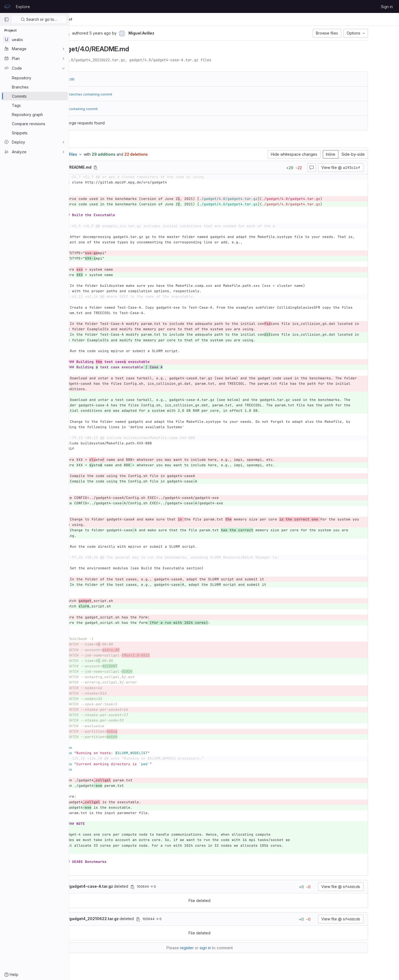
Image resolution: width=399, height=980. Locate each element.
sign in (240, 948)
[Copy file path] (140, 168)
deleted (129, 886)
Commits (114, 19)
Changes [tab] (91, 141)
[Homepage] (7, 6)
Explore (23, 7)
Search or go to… (39, 19)
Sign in (387, 7)
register (221, 948)
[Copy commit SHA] (112, 33)
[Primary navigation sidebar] (6, 19)
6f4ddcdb (110, 79)
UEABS (81, 19)
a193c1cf (134, 19)
